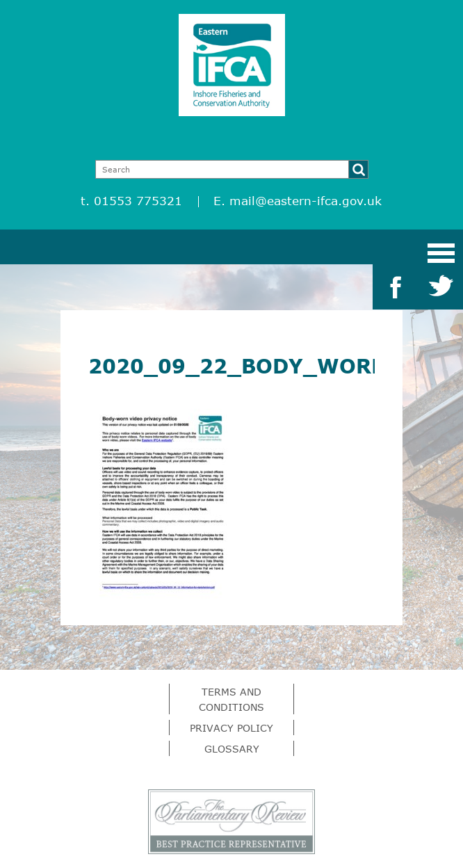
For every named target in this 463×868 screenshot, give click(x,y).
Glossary (232, 749)
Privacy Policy (231, 728)
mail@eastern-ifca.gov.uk (306, 201)
